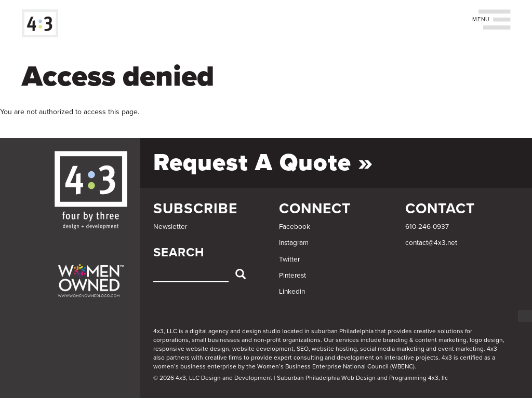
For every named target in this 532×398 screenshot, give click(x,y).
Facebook (295, 227)
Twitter (289, 259)
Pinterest (292, 276)
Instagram (294, 243)
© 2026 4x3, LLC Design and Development (213, 378)
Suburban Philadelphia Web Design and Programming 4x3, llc (362, 378)
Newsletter (170, 227)
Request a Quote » (263, 163)
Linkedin (292, 292)
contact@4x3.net (431, 243)
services (347, 340)
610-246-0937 (427, 227)
